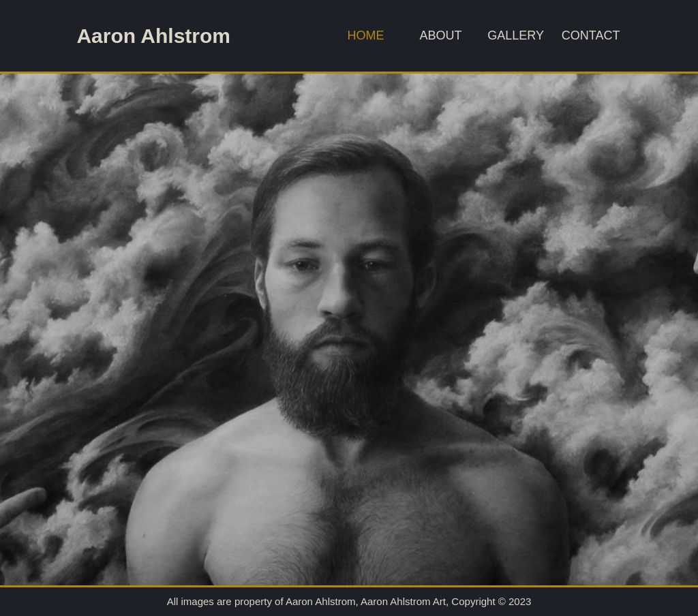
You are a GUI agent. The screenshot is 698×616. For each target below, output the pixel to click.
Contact (591, 35)
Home (366, 35)
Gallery (516, 35)
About (441, 35)
